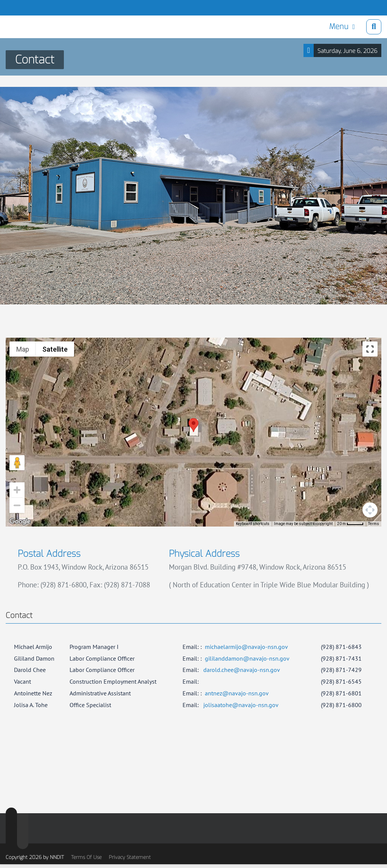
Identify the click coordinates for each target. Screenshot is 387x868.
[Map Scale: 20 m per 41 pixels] (350, 524)
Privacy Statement (130, 857)
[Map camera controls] (370, 510)
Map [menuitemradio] (23, 349)
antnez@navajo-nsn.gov (237, 693)
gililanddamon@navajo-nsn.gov (247, 658)
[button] (193, 425)
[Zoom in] (17, 490)
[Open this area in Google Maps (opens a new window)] (20, 522)
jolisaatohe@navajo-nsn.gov (241, 705)
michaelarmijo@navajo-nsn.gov (246, 647)
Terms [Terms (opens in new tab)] (374, 524)
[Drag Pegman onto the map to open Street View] (17, 463)
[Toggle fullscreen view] (370, 349)
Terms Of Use (86, 857)
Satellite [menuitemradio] (55, 349)
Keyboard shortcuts (253, 524)
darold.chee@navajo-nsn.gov (242, 670)
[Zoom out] (17, 505)
